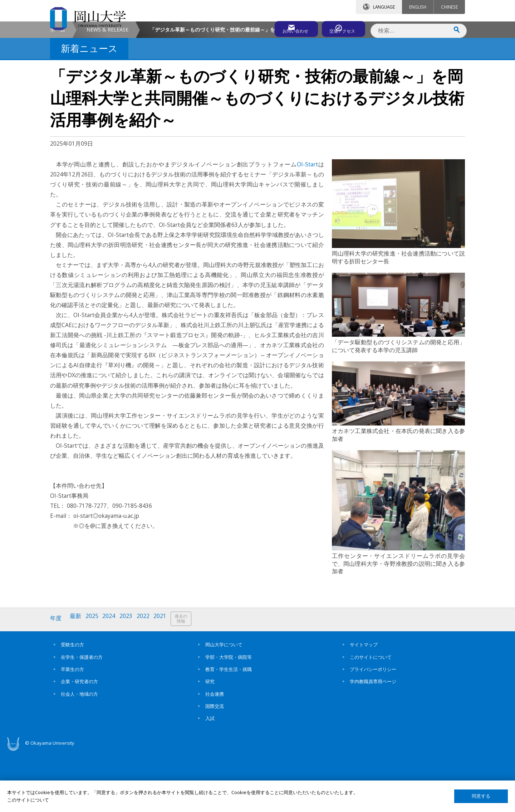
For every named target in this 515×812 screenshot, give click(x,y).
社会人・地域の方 (79, 753)
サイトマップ (364, 704)
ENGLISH (418, 7)
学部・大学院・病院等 (229, 716)
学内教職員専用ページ (373, 740)
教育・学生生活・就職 (229, 728)
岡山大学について (224, 704)
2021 (166, 679)
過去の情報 (187, 680)
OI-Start (307, 225)
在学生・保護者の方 (82, 716)
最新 (77, 679)
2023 (130, 679)
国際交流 (215, 765)
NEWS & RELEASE (107, 91)
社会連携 (215, 753)
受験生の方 (72, 704)
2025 (94, 679)
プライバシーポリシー (373, 728)
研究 (210, 740)
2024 (112, 679)
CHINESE (449, 7)
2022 (148, 679)
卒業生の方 (72, 728)
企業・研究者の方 (79, 740)
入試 (210, 777)
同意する (481, 796)
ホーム (58, 91)
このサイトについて (371, 716)
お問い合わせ (277, 28)
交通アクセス (340, 28)
